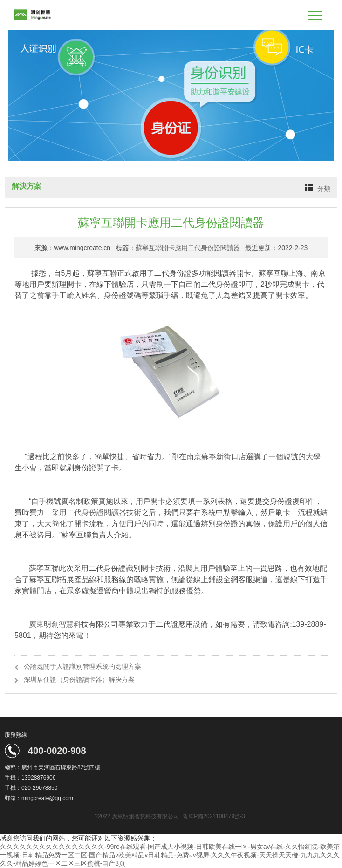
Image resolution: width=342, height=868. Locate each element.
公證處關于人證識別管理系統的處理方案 (82, 666)
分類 (324, 189)
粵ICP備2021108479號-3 (214, 816)
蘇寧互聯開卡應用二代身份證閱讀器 (188, 248)
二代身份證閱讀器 (96, 512)
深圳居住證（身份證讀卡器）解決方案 (79, 679)
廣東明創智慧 (51, 624)
